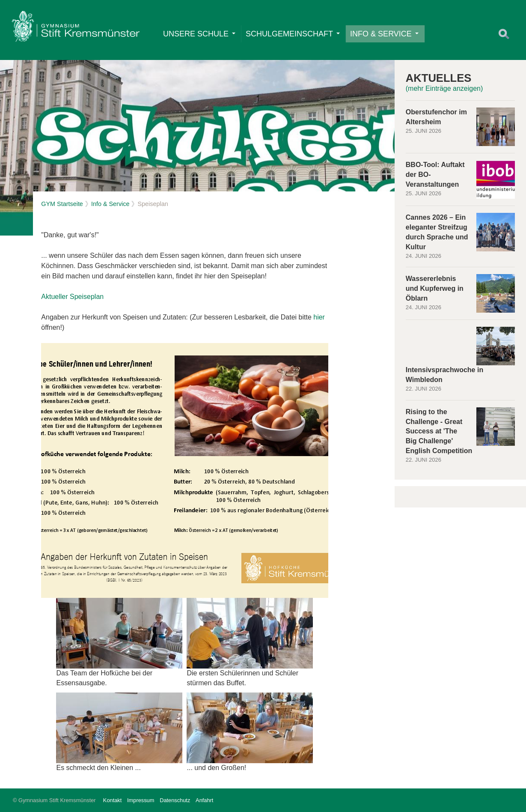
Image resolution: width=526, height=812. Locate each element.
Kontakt (112, 800)
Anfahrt (204, 800)
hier (319, 317)
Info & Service (384, 34)
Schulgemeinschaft (293, 34)
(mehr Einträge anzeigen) (444, 88)
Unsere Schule (199, 34)
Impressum (141, 800)
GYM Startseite (62, 204)
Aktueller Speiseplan (72, 297)
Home (75, 28)
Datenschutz (175, 800)
